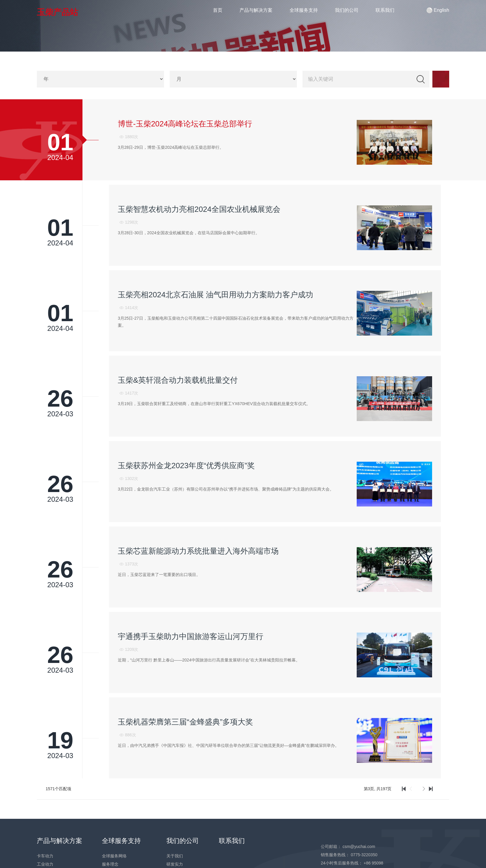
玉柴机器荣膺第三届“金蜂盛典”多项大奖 (185, 721)
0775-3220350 (364, 854)
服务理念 (110, 864)
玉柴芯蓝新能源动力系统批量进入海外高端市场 (198, 551)
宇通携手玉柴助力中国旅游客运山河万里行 (191, 636)
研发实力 (175, 864)
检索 (421, 79)
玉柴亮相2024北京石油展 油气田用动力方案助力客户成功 (215, 295)
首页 (218, 10)
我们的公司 (347, 10)
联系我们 (385, 10)
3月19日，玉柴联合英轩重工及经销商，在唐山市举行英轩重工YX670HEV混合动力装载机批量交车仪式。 (214, 403)
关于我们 (175, 855)
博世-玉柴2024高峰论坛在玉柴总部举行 (185, 124)
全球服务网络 (114, 855)
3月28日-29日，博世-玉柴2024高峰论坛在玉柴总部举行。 (171, 147)
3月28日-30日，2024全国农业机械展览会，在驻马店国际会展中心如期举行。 (189, 232)
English (438, 10)
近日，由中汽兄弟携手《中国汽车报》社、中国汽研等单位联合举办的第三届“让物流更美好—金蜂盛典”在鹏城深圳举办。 (228, 745)
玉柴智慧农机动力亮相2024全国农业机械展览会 (199, 209)
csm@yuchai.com (359, 846)
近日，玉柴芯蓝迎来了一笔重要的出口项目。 (159, 574)
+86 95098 (373, 862)
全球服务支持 (304, 10)
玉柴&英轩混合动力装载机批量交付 (178, 380)
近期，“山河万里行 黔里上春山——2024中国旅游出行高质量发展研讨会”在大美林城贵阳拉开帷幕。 (209, 659)
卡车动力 (45, 855)
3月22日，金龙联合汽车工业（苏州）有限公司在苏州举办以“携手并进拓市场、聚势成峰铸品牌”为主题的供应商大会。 (226, 489)
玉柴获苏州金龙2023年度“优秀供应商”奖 (186, 465)
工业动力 (45, 864)
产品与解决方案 (256, 10)
